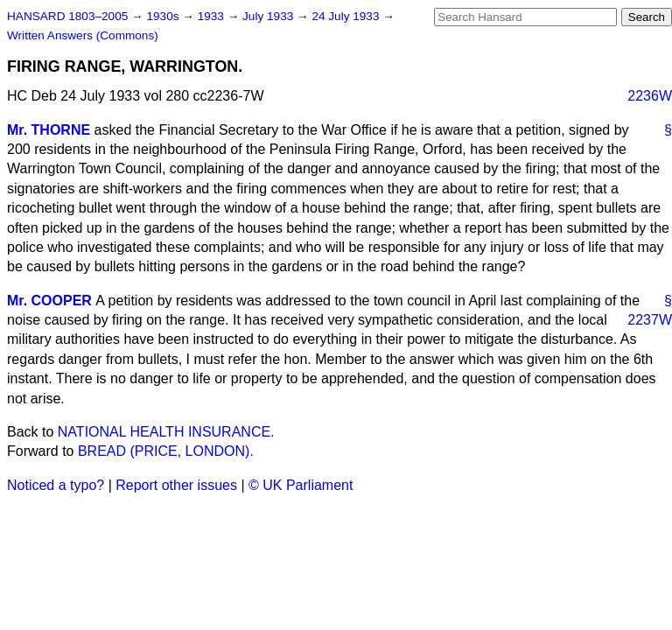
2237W (650, 320)
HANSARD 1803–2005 (67, 16)
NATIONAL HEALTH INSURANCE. (166, 432)
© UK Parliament (301, 485)
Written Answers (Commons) (83, 35)
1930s (164, 16)
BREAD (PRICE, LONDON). (166, 451)
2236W (650, 96)
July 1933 (269, 16)
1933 (213, 16)
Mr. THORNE (49, 130)
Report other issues (176, 485)
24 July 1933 (347, 16)
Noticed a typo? (56, 485)
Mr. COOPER (49, 301)
